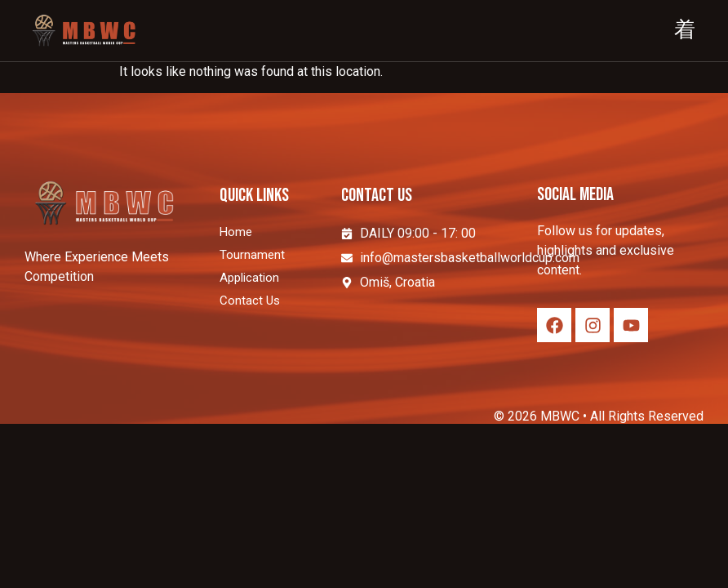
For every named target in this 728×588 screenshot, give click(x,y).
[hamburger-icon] (685, 31)
